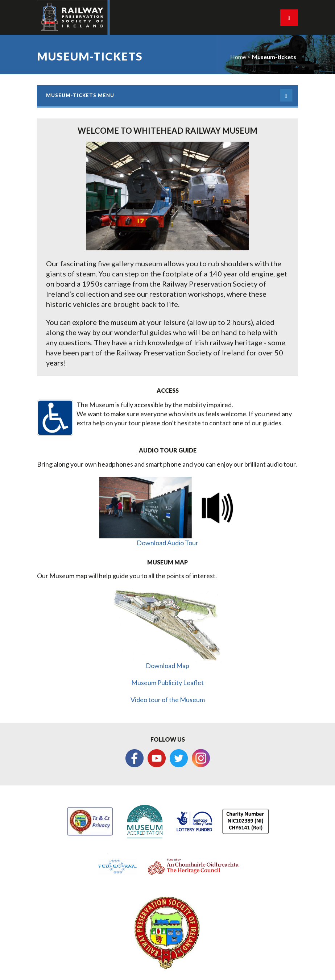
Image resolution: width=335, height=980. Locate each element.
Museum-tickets (274, 57)
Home (238, 57)
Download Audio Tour (167, 543)
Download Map (167, 666)
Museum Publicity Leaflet (167, 683)
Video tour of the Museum (168, 700)
